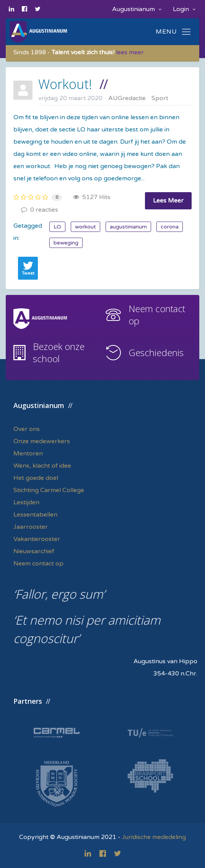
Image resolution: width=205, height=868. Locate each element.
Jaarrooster (31, 527)
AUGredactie (127, 98)
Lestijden (26, 502)
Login (184, 9)
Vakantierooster (37, 539)
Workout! (65, 84)
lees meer (130, 52)
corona (170, 227)
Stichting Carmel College (49, 490)
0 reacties (40, 210)
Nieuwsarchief (34, 551)
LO (57, 227)
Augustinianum (137, 9)
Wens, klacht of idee (42, 466)
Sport (160, 98)
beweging (66, 243)
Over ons (27, 429)
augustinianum (128, 227)
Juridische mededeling (154, 837)
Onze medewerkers (42, 441)
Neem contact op (157, 315)
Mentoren (28, 453)
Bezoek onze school (59, 352)
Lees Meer (168, 201)
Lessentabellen (35, 515)
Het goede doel (36, 478)
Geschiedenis (156, 352)
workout (85, 227)
